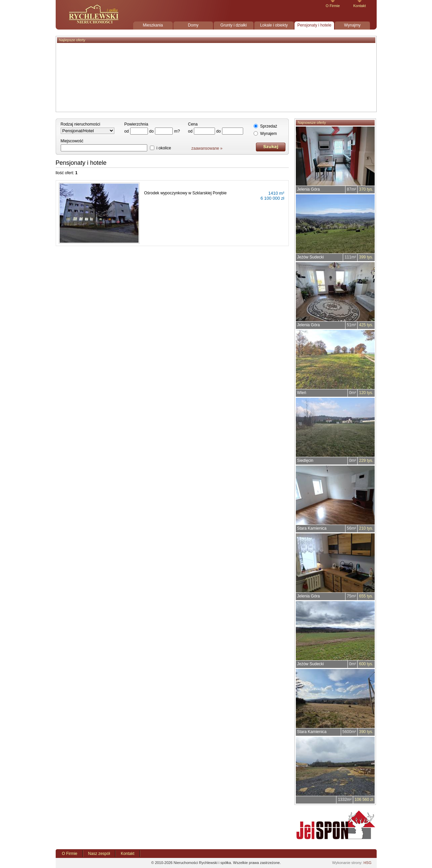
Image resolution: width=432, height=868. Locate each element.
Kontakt (359, 6)
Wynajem (269, 134)
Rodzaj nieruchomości (80, 124)
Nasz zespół (99, 854)
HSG (368, 863)
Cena (193, 124)
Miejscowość (72, 141)
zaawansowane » (207, 148)
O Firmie (333, 6)
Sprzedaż (269, 126)
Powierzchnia (136, 124)
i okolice (164, 148)
